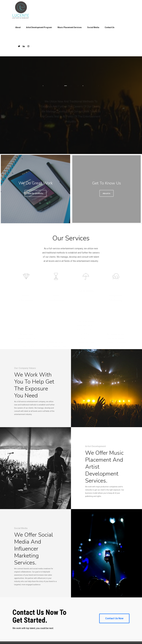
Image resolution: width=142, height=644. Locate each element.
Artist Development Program (39, 27)
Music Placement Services (70, 27)
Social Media (93, 27)
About (18, 27)
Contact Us (110, 27)
